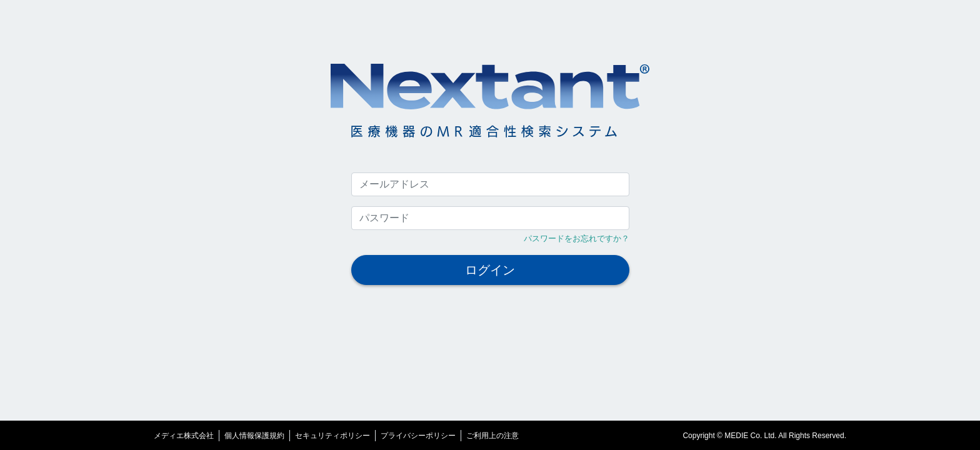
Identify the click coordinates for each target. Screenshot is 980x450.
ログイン (490, 270)
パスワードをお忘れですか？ (577, 238)
